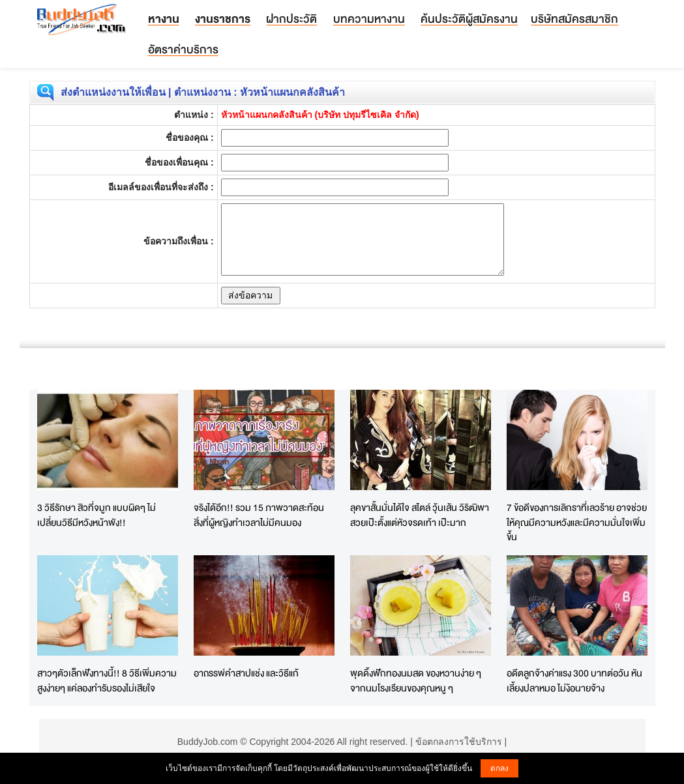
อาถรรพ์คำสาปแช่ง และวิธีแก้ (246, 673)
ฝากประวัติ (291, 19)
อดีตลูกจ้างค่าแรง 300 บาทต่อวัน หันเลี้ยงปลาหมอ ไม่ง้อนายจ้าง (574, 680)
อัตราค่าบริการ (183, 49)
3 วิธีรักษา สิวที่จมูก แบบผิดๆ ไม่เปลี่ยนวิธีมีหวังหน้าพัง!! (97, 515)
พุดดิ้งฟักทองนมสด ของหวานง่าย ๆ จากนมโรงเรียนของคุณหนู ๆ (416, 680)
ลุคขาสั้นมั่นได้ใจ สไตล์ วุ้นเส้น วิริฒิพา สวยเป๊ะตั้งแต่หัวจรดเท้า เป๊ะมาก (420, 515)
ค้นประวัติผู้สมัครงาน (469, 19)
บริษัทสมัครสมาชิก (574, 19)
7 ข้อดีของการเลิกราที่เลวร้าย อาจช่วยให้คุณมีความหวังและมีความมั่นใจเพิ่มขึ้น (577, 522)
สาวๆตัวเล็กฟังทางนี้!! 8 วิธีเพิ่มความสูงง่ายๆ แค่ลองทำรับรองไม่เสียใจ (107, 680)
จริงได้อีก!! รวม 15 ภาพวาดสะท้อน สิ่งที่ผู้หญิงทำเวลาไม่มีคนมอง (259, 515)
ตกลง (499, 768)
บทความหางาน (369, 19)
